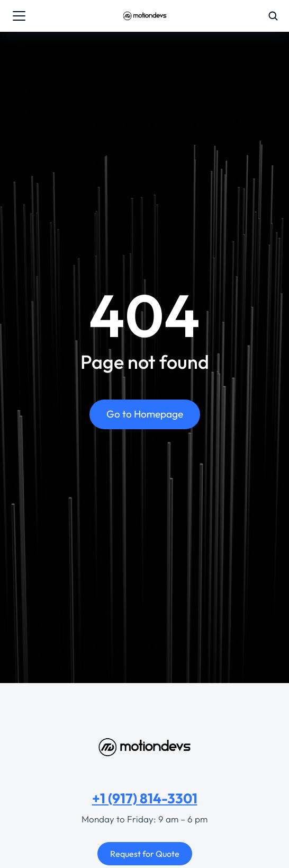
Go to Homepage (145, 414)
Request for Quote (145, 854)
